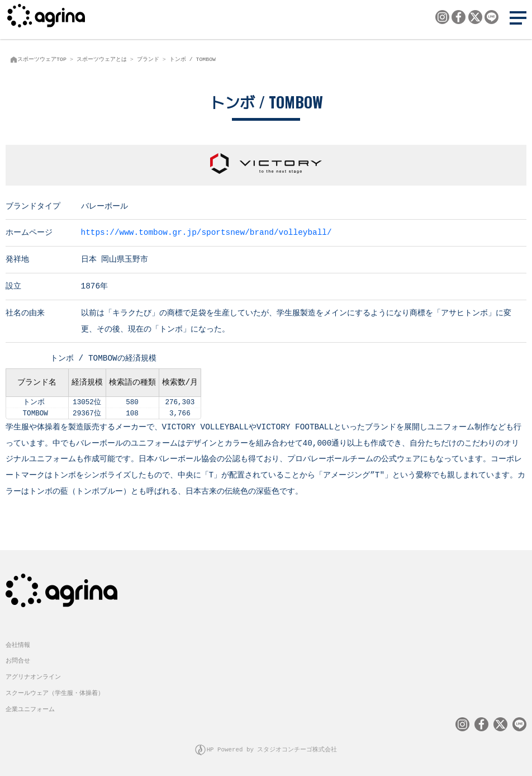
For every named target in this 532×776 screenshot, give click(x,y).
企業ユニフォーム (30, 708)
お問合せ (18, 659)
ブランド (148, 59)
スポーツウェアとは (102, 59)
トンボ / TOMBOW (193, 59)
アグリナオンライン (33, 676)
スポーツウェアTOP (42, 59)
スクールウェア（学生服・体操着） (55, 692)
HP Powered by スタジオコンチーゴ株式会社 (272, 748)
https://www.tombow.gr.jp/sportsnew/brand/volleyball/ (206, 232)
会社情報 (18, 644)
